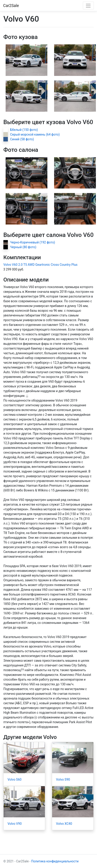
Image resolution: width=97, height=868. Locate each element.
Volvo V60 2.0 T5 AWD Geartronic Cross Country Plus (40, 265)
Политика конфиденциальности (55, 861)
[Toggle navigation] (88, 6)
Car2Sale (11, 6)
